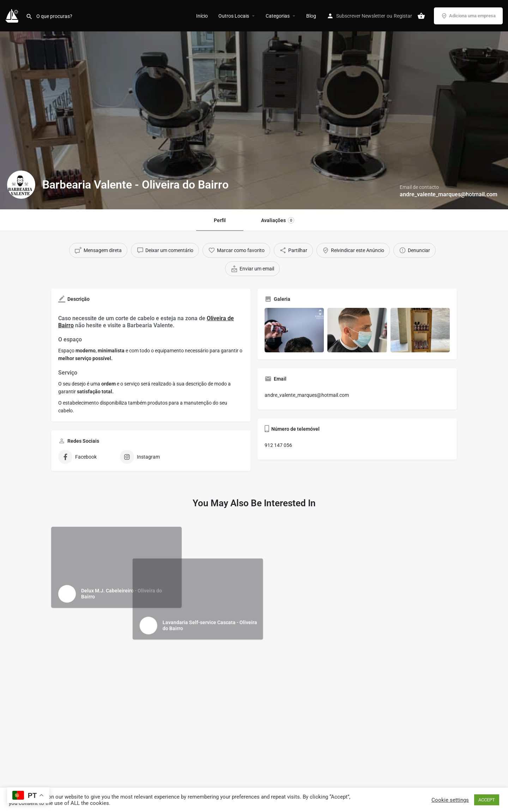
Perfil (220, 220)
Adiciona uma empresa (468, 16)
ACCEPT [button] (487, 800)
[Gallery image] (294, 330)
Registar (403, 16)
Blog (311, 16)
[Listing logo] (21, 185)
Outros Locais (234, 16)
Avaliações (278, 220)
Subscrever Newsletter (361, 16)
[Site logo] (13, 15)
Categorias (278, 16)
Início (202, 16)
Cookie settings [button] (450, 800)
